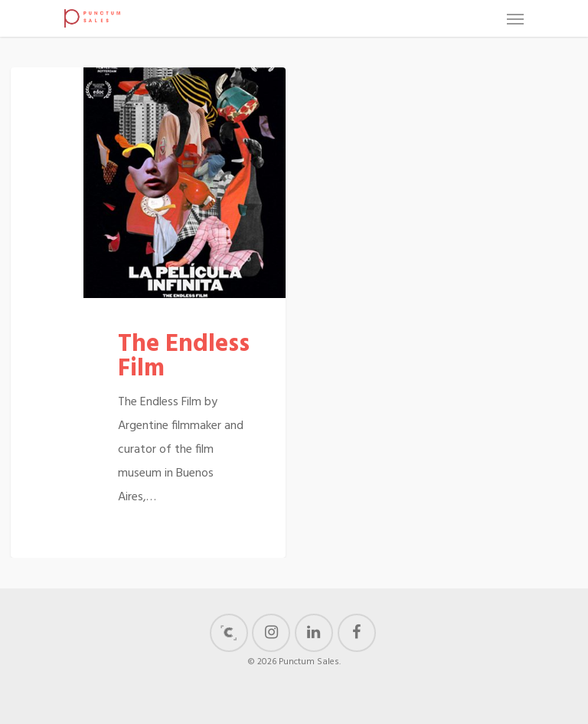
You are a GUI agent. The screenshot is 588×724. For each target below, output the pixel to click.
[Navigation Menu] (515, 18)
